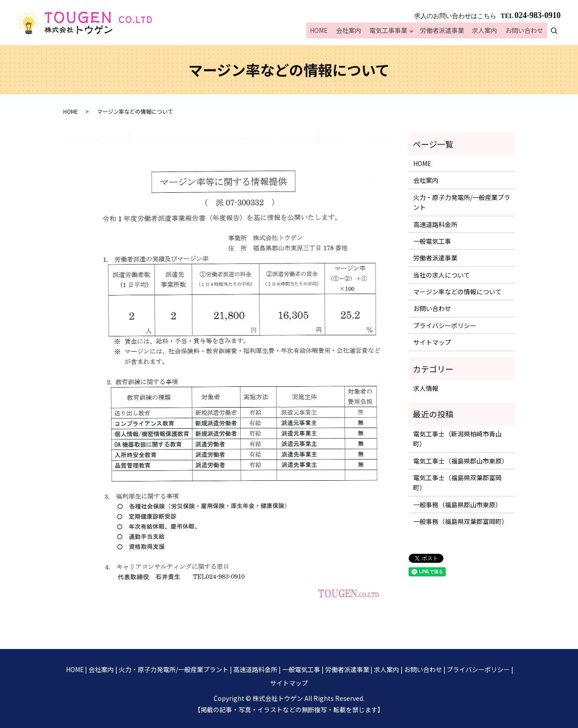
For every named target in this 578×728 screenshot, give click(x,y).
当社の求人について (442, 275)
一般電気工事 (432, 241)
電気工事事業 (392, 32)
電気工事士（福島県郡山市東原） (461, 461)
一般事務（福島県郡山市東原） (457, 505)
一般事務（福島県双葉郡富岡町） (461, 521)
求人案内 (487, 32)
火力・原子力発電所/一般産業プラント (462, 202)
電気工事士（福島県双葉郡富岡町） (457, 482)
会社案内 (354, 32)
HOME (326, 32)
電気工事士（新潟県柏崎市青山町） (457, 439)
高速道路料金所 (435, 224)
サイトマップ (432, 342)
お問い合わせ (525, 32)
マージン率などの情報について (457, 292)
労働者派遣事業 (446, 32)
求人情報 (426, 388)
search (559, 31)
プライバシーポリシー (445, 325)
